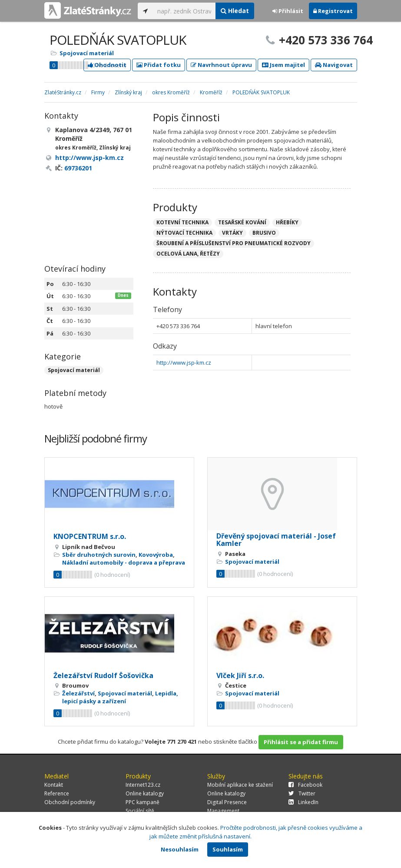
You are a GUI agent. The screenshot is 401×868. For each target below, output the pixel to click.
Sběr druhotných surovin (99, 555)
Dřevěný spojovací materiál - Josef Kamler (276, 540)
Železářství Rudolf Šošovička (103, 675)
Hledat (235, 11)
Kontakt (54, 785)
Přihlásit (288, 11)
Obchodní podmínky (70, 802)
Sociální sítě (140, 811)
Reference (57, 793)
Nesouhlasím (180, 849)
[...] (184, 11)
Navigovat (334, 65)
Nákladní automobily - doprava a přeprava (124, 562)
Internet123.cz (143, 785)
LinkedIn (303, 802)
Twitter (302, 793)
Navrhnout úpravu (221, 65)
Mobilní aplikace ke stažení (240, 785)
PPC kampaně (143, 802)
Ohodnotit (107, 65)
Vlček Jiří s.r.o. (240, 675)
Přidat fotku (159, 65)
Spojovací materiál (87, 53)
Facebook (305, 785)
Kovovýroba (156, 555)
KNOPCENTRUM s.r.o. (90, 536)
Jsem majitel (283, 65)
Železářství (78, 693)
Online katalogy (145, 793)
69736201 (78, 168)
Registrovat (333, 11)
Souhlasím (228, 849)
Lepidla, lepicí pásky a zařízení (120, 697)
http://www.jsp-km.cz (184, 362)
